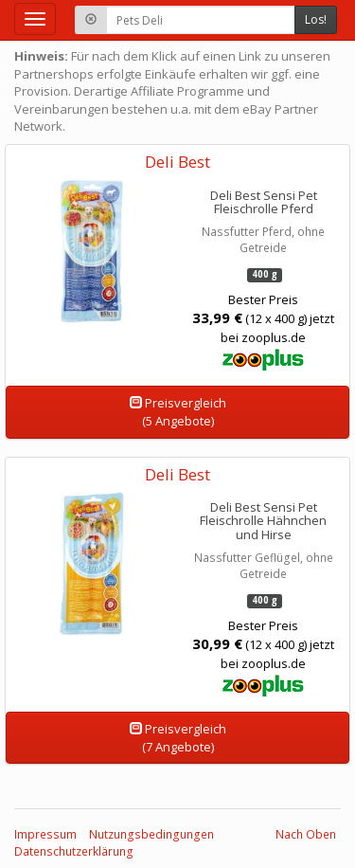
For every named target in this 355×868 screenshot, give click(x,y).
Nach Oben (306, 834)
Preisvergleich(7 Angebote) (178, 738)
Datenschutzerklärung (74, 851)
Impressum (45, 834)
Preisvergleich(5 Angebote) (178, 412)
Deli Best (177, 162)
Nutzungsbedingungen (151, 834)
